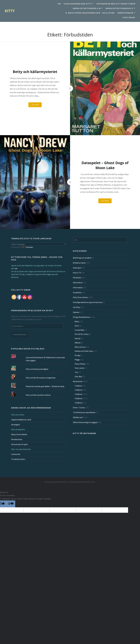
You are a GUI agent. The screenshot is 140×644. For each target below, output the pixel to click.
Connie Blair (79, 330)
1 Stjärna (78, 386)
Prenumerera (20, 335)
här (16, 268)
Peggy (77, 360)
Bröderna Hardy (79, 263)
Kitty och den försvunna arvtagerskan (41, 378)
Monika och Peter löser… (85, 351)
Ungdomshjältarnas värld (21, 420)
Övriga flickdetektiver (82, 317)
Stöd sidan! (129, 17)
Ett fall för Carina (82, 334)
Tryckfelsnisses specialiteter (84, 412)
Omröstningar (125, 13)
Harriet (78, 338)
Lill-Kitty (76, 307)
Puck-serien (79, 368)
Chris (77, 326)
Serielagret (16, 425)
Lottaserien (16, 454)
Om (59, 4)
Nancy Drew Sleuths (19, 434)
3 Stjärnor (79, 394)
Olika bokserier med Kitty (78, 4)
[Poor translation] (11, 504)
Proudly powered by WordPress (56, 482)
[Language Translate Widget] (38, 244)
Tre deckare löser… (19, 459)
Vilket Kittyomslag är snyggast (85, 422)
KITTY (10, 11)
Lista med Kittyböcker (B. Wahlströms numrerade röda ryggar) (45, 359)
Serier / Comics (79, 408)
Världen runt (78, 417)
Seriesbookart (17, 439)
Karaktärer (77, 292)
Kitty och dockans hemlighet (37, 369)
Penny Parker (80, 364)
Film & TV (77, 273)
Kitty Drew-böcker (80, 297)
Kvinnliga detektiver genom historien (88, 302)
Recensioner (78, 381)
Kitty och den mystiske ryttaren (38, 395)
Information (78, 287)
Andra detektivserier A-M (87, 8)
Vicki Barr (79, 377)
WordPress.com (89, 482)
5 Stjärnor (79, 403)
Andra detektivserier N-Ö (119, 8)
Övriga (77, 355)
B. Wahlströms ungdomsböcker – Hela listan (90, 13)
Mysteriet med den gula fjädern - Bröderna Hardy (45, 386)
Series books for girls (19, 444)
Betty (77, 321)
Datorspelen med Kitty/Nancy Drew (116, 4)
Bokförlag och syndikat (82, 258)
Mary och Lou (80, 347)
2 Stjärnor (79, 390)
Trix (76, 372)
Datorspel (77, 268)
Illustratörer (78, 283)
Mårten (78, 343)
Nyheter (76, 312)
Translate (27, 247)
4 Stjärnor (79, 398)
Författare (77, 278)
